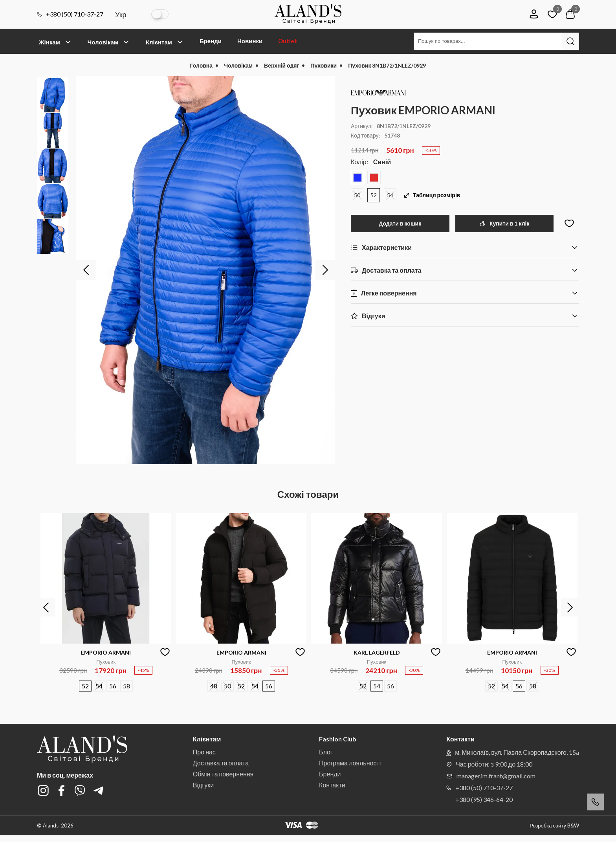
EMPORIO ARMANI (106, 652)
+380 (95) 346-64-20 (484, 799)
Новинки (250, 41)
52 (374, 195)
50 (357, 195)
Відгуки (203, 785)
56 (113, 686)
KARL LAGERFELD (377, 652)
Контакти (332, 785)
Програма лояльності (350, 763)
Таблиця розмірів (432, 195)
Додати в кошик (400, 223)
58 (126, 686)
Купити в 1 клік (504, 223)
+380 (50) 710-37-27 (70, 14)
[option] (206, 270)
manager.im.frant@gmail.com (491, 776)
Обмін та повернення (223, 774)
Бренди (211, 41)
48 (214, 686)
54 (390, 195)
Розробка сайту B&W (554, 826)
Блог (326, 752)
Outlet (288, 41)
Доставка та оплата (221, 763)
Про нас (204, 752)
